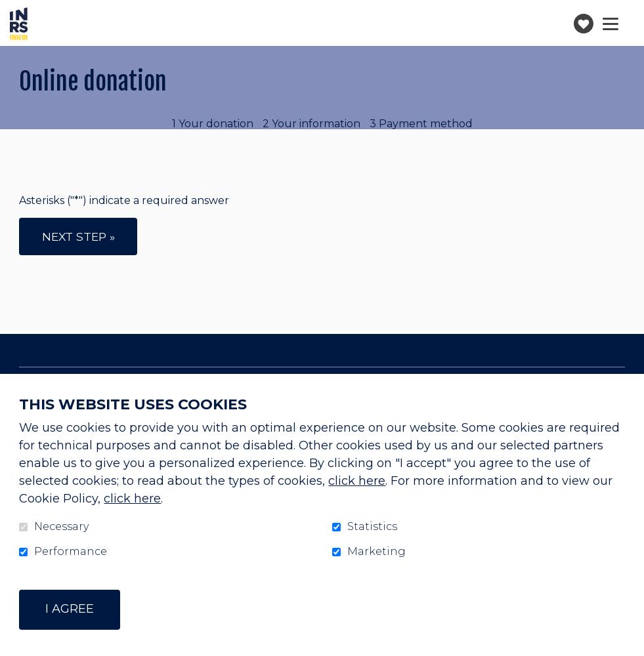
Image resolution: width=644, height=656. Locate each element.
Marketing (376, 552)
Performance (71, 552)
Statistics (372, 527)
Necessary (61, 527)
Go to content (10, 10)
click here (357, 481)
